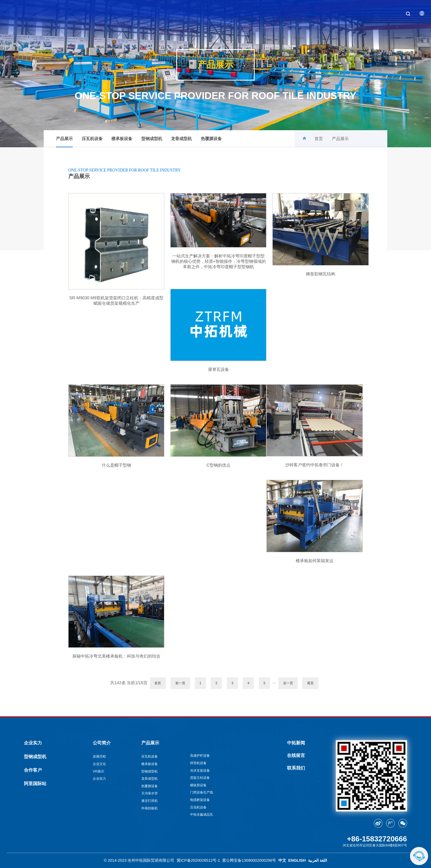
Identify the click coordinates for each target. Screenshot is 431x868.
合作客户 (33, 770)
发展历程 (99, 756)
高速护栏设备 (200, 755)
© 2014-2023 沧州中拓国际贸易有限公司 (139, 860)
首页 (319, 139)
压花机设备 (198, 807)
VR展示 (98, 771)
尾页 (310, 683)
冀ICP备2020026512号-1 (198, 860)
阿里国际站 (35, 784)
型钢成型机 (152, 139)
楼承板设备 (122, 139)
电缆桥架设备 (200, 800)
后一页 (288, 683)
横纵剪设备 (198, 785)
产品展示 (64, 142)
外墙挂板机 (150, 808)
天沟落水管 (150, 793)
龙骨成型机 (181, 139)
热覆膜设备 (211, 139)
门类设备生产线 (202, 792)
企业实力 (33, 743)
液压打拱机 (150, 801)
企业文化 (99, 764)
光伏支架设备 (200, 770)
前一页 (180, 683)
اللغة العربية (318, 860)
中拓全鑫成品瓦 (202, 814)
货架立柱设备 (200, 778)
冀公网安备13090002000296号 (249, 860)
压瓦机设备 (92, 139)
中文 (282, 860)
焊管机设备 (198, 763)
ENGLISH (297, 860)
